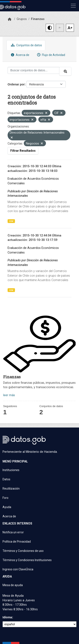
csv (11, 221)
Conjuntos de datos (26, 45)
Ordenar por (16, 84)
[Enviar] (65, 71)
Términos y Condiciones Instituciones (27, 560)
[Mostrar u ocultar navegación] (73, 6)
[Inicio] (10, 19)
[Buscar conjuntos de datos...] (33, 70)
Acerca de (20, 55)
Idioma (7, 617)
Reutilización (11, 489)
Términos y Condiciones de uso (23, 551)
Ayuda (7, 507)
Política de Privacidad (17, 542)
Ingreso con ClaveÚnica (18, 569)
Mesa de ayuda (13, 585)
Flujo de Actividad (51, 55)
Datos (6, 479)
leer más (9, 395)
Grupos (22, 19)
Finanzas (38, 19)
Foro (5, 498)
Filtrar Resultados (23, 151)
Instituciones (11, 470)
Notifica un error (13, 532)
